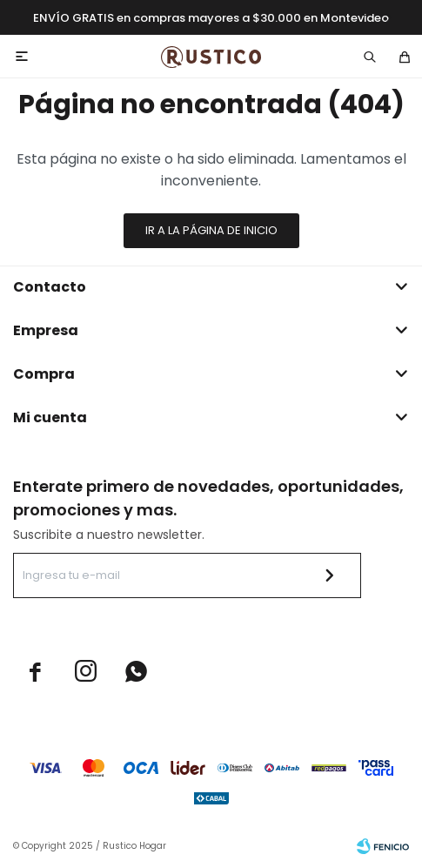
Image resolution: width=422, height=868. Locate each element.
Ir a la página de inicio (211, 230)
